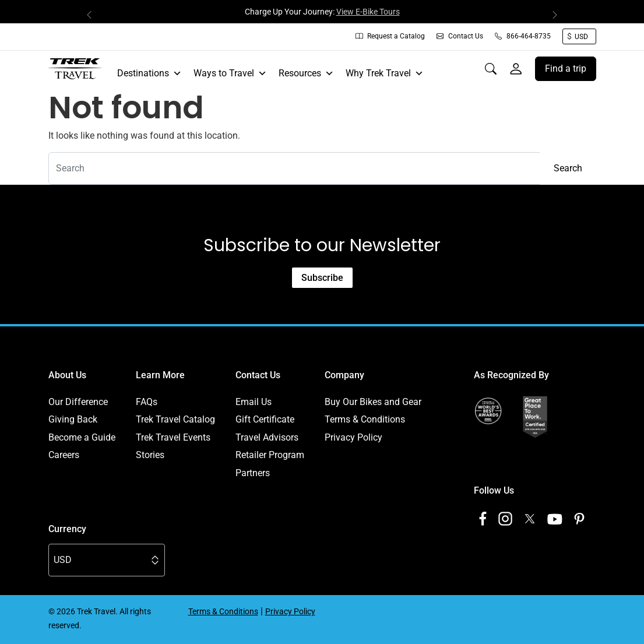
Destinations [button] (149, 73)
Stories (150, 455)
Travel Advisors (267, 437)
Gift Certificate (265, 419)
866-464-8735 (523, 36)
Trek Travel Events (173, 437)
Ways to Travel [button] (230, 73)
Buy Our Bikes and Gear (373, 402)
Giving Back (73, 419)
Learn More (160, 375)
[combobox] (294, 168)
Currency (67, 529)
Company (344, 375)
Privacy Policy (353, 437)
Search (568, 168)
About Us (67, 375)
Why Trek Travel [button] (385, 73)
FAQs (147, 402)
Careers (64, 455)
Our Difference (78, 402)
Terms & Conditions (365, 419)
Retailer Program (270, 455)
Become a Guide (82, 437)
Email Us (254, 402)
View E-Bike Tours (368, 12)
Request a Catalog (390, 36)
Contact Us (460, 36)
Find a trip (566, 68)
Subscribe (322, 278)
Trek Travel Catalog (175, 419)
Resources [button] (306, 73)
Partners (253, 473)
